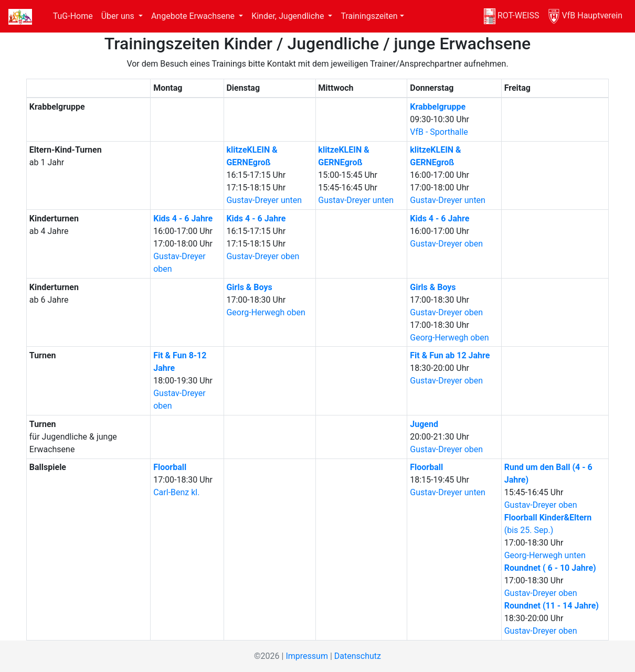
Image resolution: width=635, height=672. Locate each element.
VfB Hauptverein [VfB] (585, 16)
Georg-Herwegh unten (545, 555)
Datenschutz (358, 656)
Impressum (307, 656)
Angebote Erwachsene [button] (194, 16)
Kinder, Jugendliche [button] (289, 16)
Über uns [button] (119, 16)
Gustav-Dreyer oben (263, 256)
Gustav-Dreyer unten (264, 200)
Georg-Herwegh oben (266, 312)
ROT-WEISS (512, 16)
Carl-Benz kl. (176, 492)
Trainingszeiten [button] (369, 16)
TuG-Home (73, 16)
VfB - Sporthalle (439, 132)
